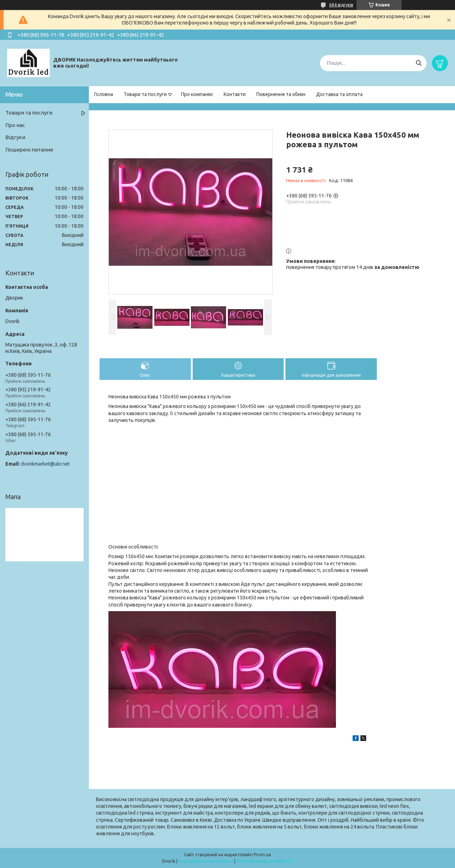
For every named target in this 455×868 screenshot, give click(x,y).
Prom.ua (262, 855)
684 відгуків (341, 5)
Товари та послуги (145, 94)
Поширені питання (29, 150)
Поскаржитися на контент (206, 861)
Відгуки (15, 137)
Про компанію (197, 94)
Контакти (235, 94)
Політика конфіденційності (265, 861)
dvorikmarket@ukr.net (45, 464)
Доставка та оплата (339, 94)
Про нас (15, 125)
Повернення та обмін (281, 94)
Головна (104, 94)
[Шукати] (419, 63)
